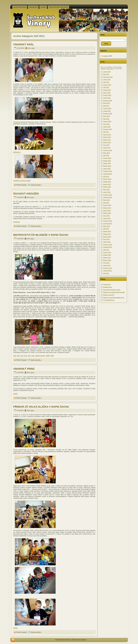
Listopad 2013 (108, 223)
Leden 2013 (107, 242)
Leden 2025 (107, 72)
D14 (22, 356)
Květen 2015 (107, 182)
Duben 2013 (107, 234)
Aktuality (24, 185)
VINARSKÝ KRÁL (24, 44)
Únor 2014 (106, 216)
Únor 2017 (106, 145)
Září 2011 (106, 273)
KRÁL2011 (17, 152)
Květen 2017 (107, 137)
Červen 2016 (107, 158)
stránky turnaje (40, 356)
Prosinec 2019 (108, 100)
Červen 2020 (107, 95)
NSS (52, 356)
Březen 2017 (107, 142)
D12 (18, 356)
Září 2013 (106, 229)
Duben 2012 (107, 258)
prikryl (33, 48)
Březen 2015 (107, 187)
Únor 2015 (106, 189)
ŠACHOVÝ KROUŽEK (26, 194)
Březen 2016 (107, 166)
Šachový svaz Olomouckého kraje (114, 298)
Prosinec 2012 (108, 244)
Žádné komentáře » (36, 185)
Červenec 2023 (108, 77)
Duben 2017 (107, 140)
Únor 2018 (106, 124)
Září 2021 (106, 87)
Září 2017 (106, 132)
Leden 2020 (107, 98)
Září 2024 (106, 74)
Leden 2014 (107, 218)
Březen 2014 (107, 213)
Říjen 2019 (107, 103)
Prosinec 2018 (108, 114)
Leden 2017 (107, 148)
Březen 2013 (107, 237)
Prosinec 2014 (108, 195)
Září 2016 (106, 155)
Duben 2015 (107, 184)
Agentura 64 (107, 284)
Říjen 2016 (107, 153)
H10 (26, 356)
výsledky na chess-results (22, 181)
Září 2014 (106, 203)
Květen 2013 (107, 231)
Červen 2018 (107, 121)
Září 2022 (106, 82)
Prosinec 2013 (108, 221)
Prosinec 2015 (108, 171)
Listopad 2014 (108, 197)
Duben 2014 (107, 210)
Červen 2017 (107, 135)
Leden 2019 (107, 111)
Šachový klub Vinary (107, 69)
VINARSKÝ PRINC (24, 369)
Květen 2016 (107, 161)
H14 (33, 356)
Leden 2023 (107, 79)
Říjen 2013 (107, 226)
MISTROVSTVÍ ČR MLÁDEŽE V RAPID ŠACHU (41, 235)
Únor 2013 (106, 239)
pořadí (15, 394)
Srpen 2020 (107, 93)
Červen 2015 (107, 179)
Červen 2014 (107, 205)
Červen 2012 (107, 252)
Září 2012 (106, 250)
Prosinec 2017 (108, 129)
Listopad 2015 (108, 174)
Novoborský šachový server (112, 290)
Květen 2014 (107, 208)
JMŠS (48, 356)
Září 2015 (106, 176)
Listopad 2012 (108, 247)
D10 (15, 356)
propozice (17, 222)
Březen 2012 (107, 260)
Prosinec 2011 (108, 268)
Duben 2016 (107, 163)
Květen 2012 (107, 255)
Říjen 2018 (107, 116)
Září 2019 (106, 106)
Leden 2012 (107, 265)
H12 (29, 356)
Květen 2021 (107, 90)
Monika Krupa (108, 287)
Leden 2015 (107, 192)
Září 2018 (106, 119)
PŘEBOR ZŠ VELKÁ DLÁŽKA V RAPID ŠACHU (41, 407)
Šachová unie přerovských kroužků (114, 292)
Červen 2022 (107, 85)
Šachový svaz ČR (109, 295)
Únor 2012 (106, 263)
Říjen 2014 (107, 200)
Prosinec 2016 (108, 150)
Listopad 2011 (108, 271)
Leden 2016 (107, 169)
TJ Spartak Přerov (109, 300)
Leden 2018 (107, 127)
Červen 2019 (107, 108)
